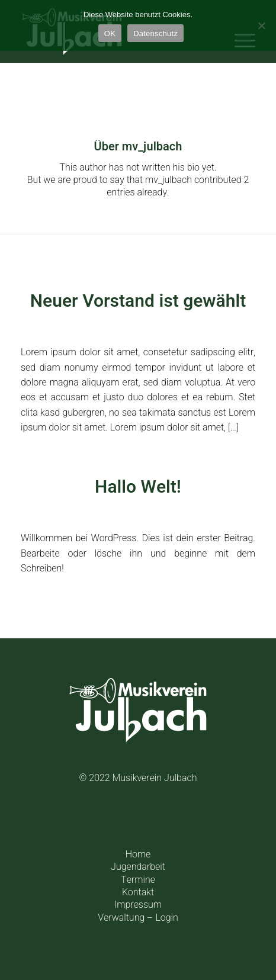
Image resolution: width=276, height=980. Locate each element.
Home (138, 854)
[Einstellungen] (261, 25)
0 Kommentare (118, 510)
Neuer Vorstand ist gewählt (138, 301)
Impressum (138, 905)
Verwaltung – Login (138, 918)
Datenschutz (155, 33)
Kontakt (138, 892)
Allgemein (146, 324)
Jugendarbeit (138, 867)
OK (110, 33)
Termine (138, 880)
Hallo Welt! (138, 487)
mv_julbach (202, 324)
